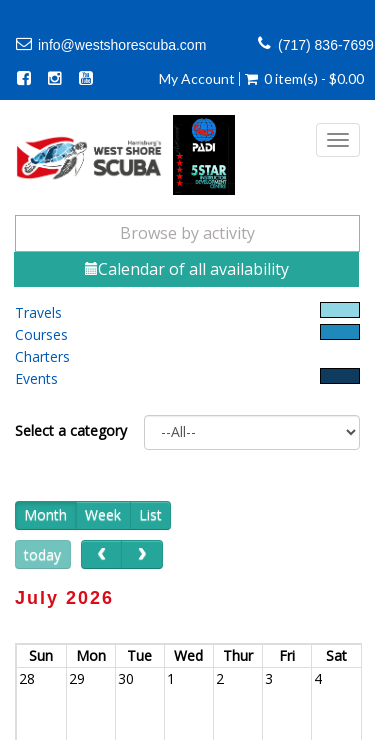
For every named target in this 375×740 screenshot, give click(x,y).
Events (36, 378)
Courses (41, 334)
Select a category (71, 430)
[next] (141, 554)
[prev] (101, 554)
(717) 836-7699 (326, 45)
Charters (42, 356)
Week (103, 514)
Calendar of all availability (187, 269)
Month (45, 514)
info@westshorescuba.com (122, 45)
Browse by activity (187, 233)
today (42, 554)
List (150, 514)
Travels (38, 312)
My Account (197, 79)
